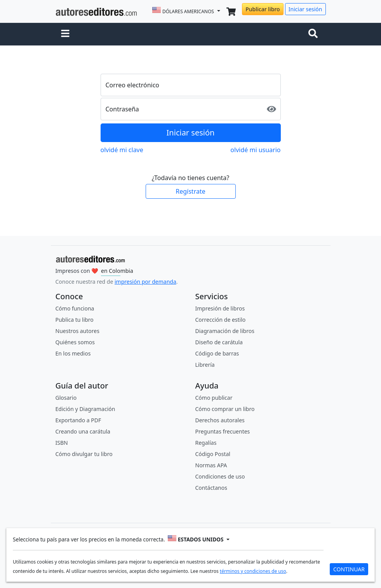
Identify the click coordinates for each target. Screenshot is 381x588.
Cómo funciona (75, 308)
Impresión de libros (220, 308)
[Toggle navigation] (315, 34)
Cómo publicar (214, 398)
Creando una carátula (83, 431)
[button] (65, 34)
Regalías (206, 443)
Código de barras (217, 353)
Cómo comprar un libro (225, 409)
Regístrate (190, 191)
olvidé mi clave (122, 150)
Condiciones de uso (220, 476)
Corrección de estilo (221, 320)
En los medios (73, 353)
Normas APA (211, 465)
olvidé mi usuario (255, 150)
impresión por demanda (145, 282)
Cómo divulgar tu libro (84, 454)
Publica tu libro (75, 320)
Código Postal (213, 454)
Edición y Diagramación (85, 409)
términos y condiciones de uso (253, 571)
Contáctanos (211, 488)
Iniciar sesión (305, 9)
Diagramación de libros (225, 331)
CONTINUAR (349, 569)
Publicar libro (263, 9)
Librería (205, 365)
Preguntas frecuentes (223, 431)
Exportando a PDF (78, 420)
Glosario (66, 398)
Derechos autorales (220, 420)
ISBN (62, 443)
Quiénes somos (75, 342)
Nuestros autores (77, 331)
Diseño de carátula (219, 342)
